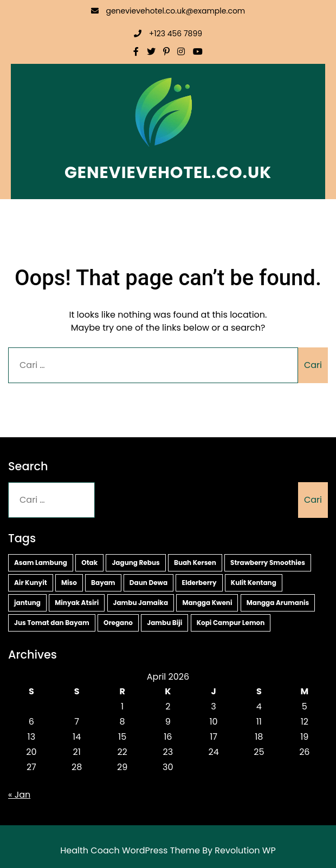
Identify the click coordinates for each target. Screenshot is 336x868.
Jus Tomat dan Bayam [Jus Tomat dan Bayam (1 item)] (52, 623)
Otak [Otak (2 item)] (89, 563)
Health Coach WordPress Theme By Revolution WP (168, 850)
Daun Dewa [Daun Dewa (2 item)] (148, 583)
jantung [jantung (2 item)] (27, 603)
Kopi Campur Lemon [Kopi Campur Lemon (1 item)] (231, 623)
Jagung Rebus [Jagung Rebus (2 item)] (135, 563)
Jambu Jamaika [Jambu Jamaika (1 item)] (141, 603)
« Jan (19, 795)
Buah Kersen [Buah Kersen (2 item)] (195, 563)
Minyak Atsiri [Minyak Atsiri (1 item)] (77, 603)
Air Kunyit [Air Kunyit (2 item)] (31, 583)
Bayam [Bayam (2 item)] (103, 583)
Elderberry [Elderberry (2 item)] (199, 583)
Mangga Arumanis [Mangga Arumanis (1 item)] (278, 603)
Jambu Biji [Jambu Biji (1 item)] (164, 623)
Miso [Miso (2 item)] (69, 583)
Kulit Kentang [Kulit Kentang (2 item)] (254, 583)
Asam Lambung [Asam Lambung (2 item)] (41, 563)
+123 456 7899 (168, 34)
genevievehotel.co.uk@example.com (168, 11)
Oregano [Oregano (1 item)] (118, 623)
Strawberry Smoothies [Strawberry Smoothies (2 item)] (268, 563)
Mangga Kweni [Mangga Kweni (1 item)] (207, 603)
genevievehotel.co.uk (168, 173)
